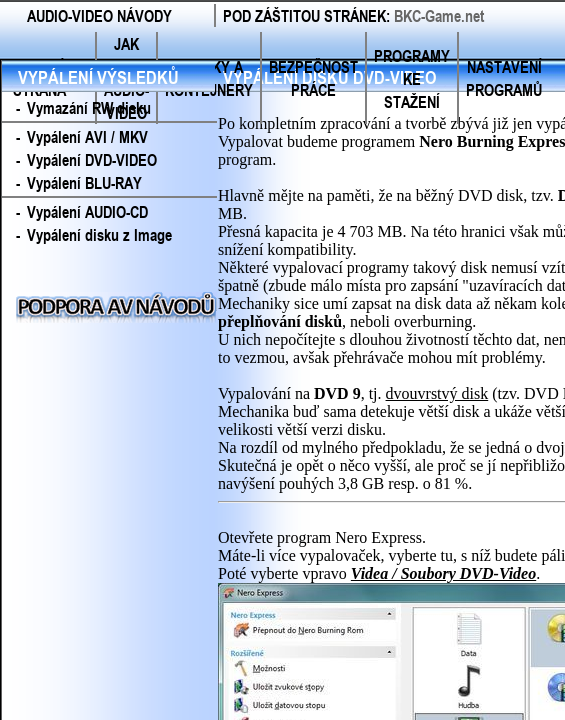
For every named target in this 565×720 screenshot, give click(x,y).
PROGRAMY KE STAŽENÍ (412, 78)
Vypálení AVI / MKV (87, 136)
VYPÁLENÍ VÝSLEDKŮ (98, 77)
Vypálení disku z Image (99, 234)
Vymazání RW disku (89, 107)
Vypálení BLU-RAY (84, 182)
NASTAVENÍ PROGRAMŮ (504, 78)
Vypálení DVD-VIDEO (92, 159)
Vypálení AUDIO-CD (87, 211)
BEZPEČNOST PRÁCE (313, 78)
